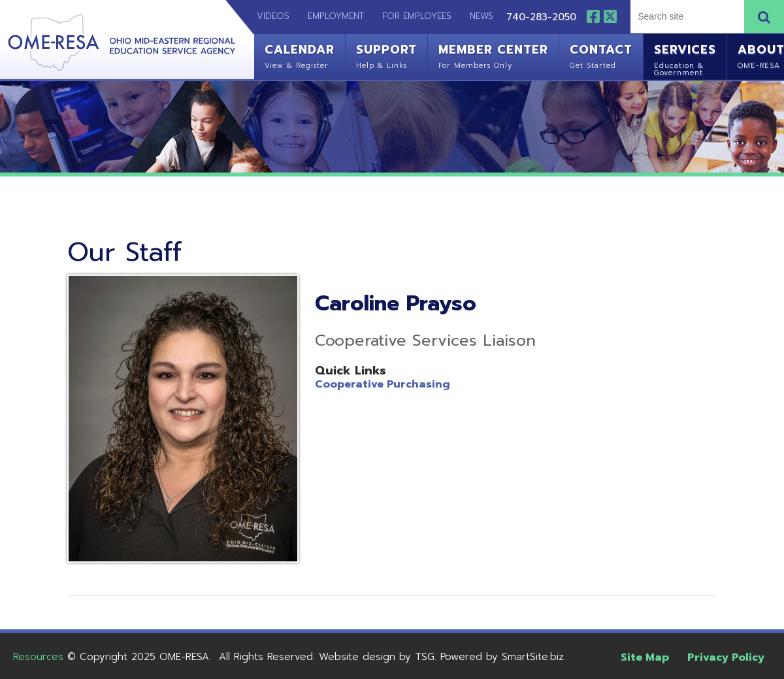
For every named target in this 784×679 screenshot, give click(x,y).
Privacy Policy (726, 657)
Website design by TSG (377, 657)
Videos (267, 16)
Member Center (493, 55)
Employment (336, 16)
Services (685, 58)
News (482, 16)
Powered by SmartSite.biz (502, 657)
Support (386, 55)
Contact (601, 55)
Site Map (645, 657)
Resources (38, 657)
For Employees (417, 16)
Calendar (300, 55)
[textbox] (686, 16)
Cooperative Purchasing (383, 384)
